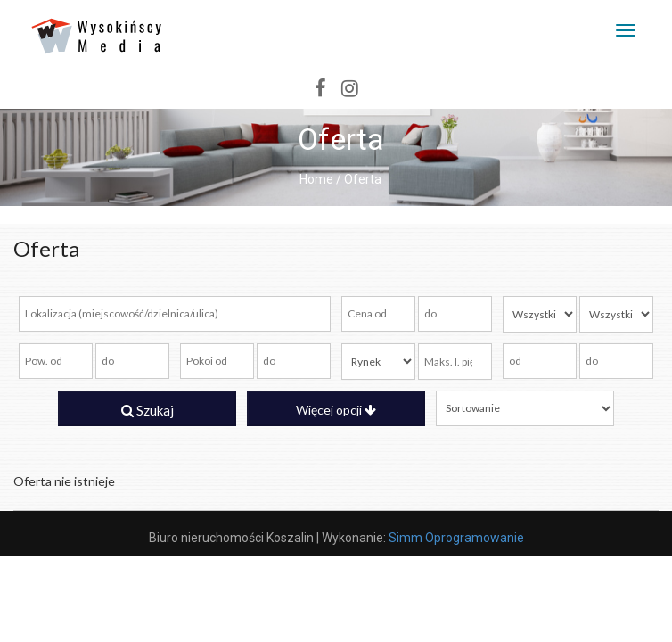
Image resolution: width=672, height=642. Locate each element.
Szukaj (148, 410)
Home (316, 179)
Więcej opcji (336, 410)
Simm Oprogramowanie (456, 538)
